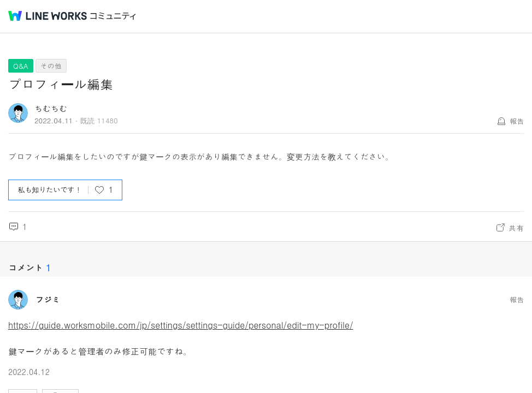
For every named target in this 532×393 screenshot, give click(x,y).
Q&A (21, 66)
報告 (517, 121)
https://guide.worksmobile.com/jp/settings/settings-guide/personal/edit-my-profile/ (181, 325)
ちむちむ (51, 108)
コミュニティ (113, 16)
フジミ (48, 300)
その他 (51, 66)
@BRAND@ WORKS (48, 16)
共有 (516, 228)
